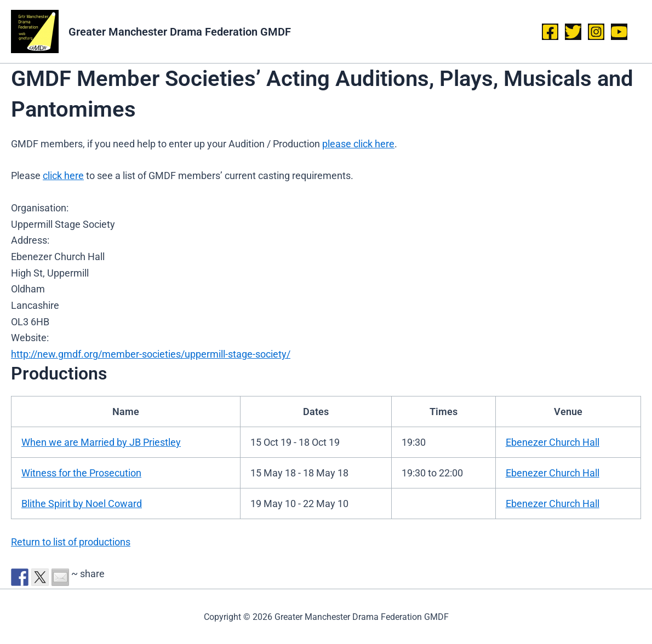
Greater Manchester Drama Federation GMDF (180, 32)
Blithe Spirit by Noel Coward (82, 504)
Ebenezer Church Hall (553, 442)
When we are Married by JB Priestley (101, 442)
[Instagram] (596, 32)
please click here (358, 144)
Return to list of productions (71, 542)
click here (63, 176)
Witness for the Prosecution (81, 473)
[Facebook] (550, 32)
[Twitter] (573, 32)
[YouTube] (619, 32)
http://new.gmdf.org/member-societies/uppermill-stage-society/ (151, 354)
